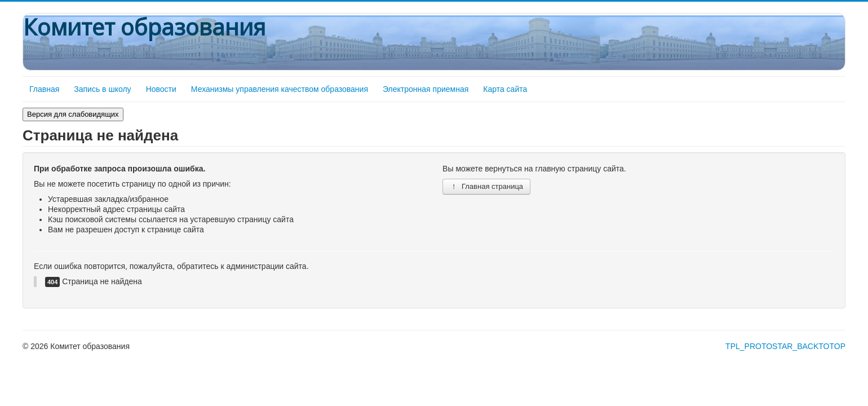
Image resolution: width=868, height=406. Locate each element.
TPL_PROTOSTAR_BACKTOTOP (785, 346)
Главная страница (486, 186)
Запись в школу (102, 89)
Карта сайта (505, 89)
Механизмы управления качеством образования (280, 89)
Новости (161, 89)
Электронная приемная (426, 89)
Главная (44, 89)
